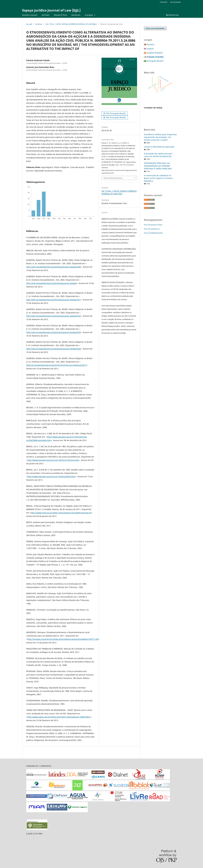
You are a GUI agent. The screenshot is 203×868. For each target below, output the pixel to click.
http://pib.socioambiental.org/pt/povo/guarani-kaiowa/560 (53, 349)
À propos (89, 15)
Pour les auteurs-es (152, 229)
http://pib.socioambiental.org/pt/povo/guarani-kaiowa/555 (53, 332)
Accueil (29, 24)
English (150, 49)
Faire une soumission (155, 28)
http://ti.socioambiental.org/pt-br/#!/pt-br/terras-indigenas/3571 (56, 365)
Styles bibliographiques (113, 178)
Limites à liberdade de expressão (159, 147)
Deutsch (151, 44)
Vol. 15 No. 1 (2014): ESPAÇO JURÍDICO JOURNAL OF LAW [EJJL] (71, 24)
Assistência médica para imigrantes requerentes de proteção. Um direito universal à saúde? (160, 137)
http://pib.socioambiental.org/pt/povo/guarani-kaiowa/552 (53, 316)
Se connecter (176, 2)
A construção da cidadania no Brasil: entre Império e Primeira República (158, 178)
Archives (46, 15)
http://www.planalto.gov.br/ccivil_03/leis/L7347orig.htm (53, 460)
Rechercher (172, 15)
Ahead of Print (60, 15)
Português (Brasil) (155, 61)
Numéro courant (30, 15)
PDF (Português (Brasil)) (115, 113)
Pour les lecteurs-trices (153, 225)
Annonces (76, 15)
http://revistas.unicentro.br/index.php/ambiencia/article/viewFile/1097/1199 (63, 639)
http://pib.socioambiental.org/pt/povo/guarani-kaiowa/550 (53, 267)
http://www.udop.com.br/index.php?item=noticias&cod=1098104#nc (59, 717)
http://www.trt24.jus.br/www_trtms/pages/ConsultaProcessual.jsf (61, 513)
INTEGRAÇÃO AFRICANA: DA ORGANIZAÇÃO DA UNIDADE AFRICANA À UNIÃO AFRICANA (158, 166)
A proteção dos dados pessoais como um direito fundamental (158, 155)
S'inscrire (163, 2)
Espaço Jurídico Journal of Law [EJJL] (51, 10)
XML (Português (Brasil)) (116, 117)
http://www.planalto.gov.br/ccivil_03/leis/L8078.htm (51, 477)
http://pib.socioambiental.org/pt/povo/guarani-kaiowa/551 (53, 300)
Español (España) (155, 53)
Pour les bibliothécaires (153, 233)
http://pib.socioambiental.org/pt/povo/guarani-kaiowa (51, 283)
